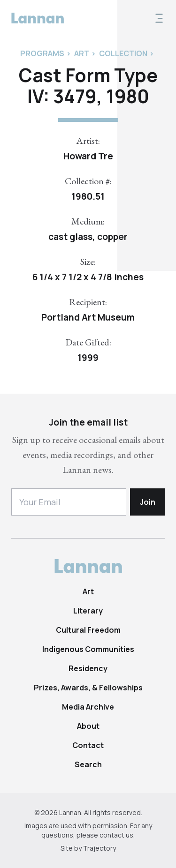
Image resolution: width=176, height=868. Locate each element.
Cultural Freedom (88, 630)
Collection (123, 53)
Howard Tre (88, 156)
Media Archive (88, 707)
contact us (116, 835)
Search (88, 764)
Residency (88, 668)
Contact (88, 745)
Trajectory (99, 848)
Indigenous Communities (88, 649)
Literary (88, 611)
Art (88, 591)
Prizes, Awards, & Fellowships (88, 688)
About (88, 726)
